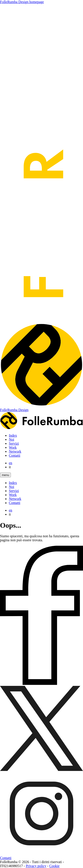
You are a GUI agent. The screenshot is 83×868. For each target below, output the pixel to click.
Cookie (54, 866)
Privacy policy (36, 866)
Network (15, 451)
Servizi (14, 443)
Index (13, 435)
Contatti (15, 455)
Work (13, 447)
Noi (12, 439)
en (11, 463)
